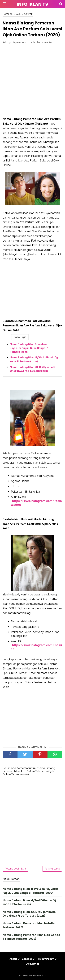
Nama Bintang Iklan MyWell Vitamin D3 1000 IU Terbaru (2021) (34, 359)
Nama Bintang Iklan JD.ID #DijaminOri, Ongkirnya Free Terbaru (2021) (33, 369)
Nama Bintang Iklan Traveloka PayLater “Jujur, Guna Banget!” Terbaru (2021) (29, 348)
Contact (27, 959)
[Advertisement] (32, 81)
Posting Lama (52, 869)
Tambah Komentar (42, 42)
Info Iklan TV (32, 4)
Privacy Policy (45, 959)
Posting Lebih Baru (15, 869)
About (13, 959)
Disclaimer (32, 964)
